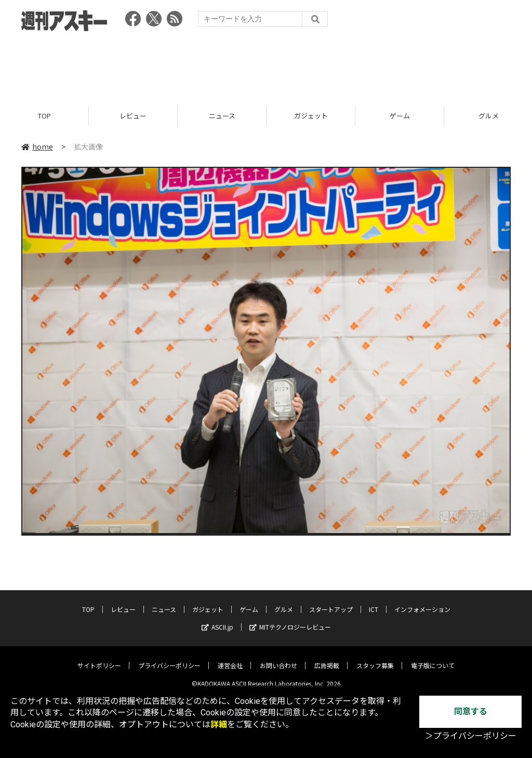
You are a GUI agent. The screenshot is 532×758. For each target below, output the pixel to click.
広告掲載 (327, 658)
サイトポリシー (99, 658)
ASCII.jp (217, 620)
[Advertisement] (266, 65)
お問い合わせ (278, 658)
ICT (374, 602)
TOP (44, 116)
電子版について (433, 658)
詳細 (219, 724)
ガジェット (311, 116)
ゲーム (400, 116)
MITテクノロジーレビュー (290, 620)
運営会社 (230, 658)
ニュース (222, 116)
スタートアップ (331, 602)
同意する (471, 712)
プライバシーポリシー (169, 658)
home (37, 147)
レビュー (133, 116)
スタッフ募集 (375, 658)
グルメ (284, 602)
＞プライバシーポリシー (471, 736)
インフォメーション (422, 602)
